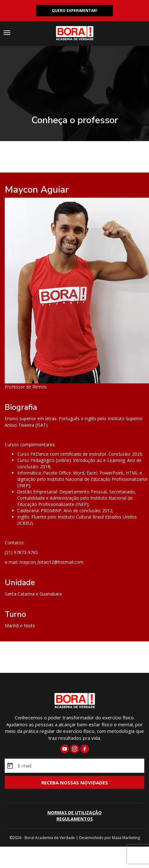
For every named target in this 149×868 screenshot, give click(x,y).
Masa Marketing (126, 838)
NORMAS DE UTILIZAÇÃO (74, 813)
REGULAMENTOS (75, 819)
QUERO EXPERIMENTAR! (74, 11)
